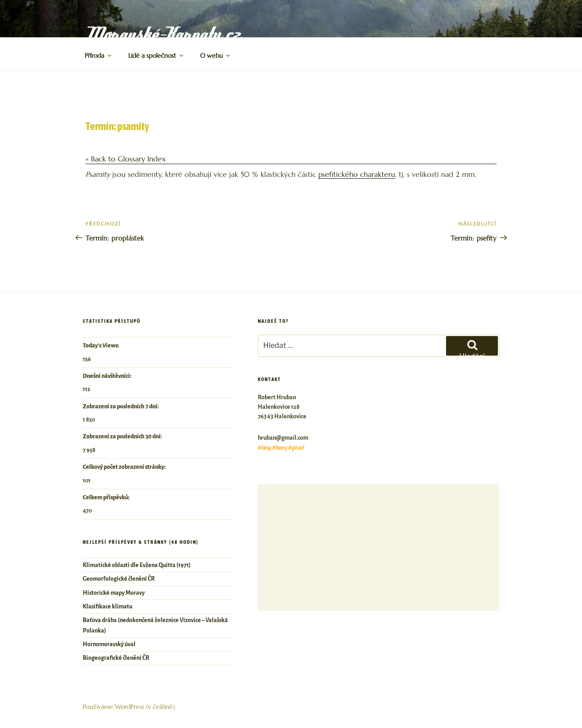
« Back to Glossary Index (125, 159)
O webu (216, 55)
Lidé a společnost (156, 55)
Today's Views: (101, 346)
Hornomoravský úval (109, 644)
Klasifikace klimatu (108, 607)
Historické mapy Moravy (114, 593)
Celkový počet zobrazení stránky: (125, 467)
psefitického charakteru (357, 174)
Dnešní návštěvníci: (108, 376)
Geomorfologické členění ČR (119, 579)
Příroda (99, 55)
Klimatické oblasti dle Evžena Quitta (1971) (137, 565)
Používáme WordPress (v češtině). (129, 707)
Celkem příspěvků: (107, 497)
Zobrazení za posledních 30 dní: (123, 437)
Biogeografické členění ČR (116, 658)
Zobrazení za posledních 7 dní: (121, 407)
